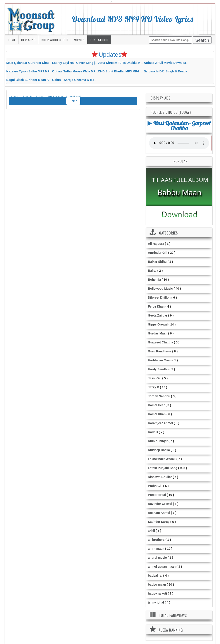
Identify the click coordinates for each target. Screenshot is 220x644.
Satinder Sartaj (159, 522)
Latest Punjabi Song (163, 468)
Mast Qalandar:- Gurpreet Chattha (179, 126)
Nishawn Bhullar (160, 477)
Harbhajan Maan (160, 360)
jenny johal (156, 602)
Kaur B (153, 432)
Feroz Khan (156, 306)
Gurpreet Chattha (161, 342)
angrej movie (157, 558)
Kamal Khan (157, 414)
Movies (79, 40)
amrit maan (156, 549)
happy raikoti (157, 593)
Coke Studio (99, 40)
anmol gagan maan (162, 567)
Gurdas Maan (158, 333)
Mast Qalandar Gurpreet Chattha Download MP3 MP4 (45, 63)
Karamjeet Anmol (161, 423)
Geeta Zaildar (158, 315)
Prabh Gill (155, 486)
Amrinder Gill (158, 253)
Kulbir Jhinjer (158, 441)
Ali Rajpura (156, 244)
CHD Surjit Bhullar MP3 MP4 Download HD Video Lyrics (138, 71)
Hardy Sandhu (158, 369)
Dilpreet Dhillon (159, 297)
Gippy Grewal (158, 324)
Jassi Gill (155, 378)
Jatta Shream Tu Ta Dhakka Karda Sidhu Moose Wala (136, 63)
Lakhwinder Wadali (162, 459)
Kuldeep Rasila (159, 450)
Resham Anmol (159, 513)
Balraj (152, 271)
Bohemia (154, 280)
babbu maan (157, 584)
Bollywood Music (55, 40)
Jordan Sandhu (159, 396)
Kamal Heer (156, 405)
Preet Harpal (157, 495)
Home (12, 40)
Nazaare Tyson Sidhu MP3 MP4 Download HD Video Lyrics (49, 71)
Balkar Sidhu (157, 262)
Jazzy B (154, 387)
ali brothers (156, 540)
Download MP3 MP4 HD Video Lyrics (133, 19)
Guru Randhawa (160, 351)
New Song (28, 40)
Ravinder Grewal (160, 504)
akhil (151, 531)
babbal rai (155, 576)
